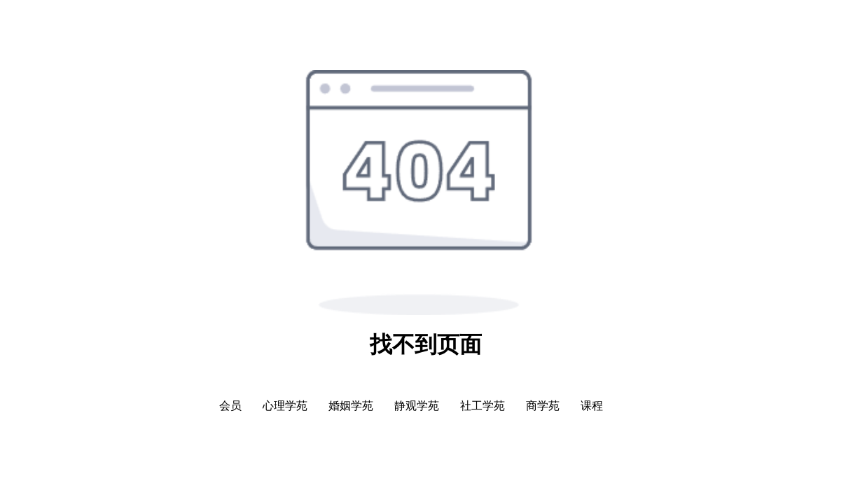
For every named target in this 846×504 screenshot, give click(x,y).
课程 (592, 406)
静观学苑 (417, 406)
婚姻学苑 (351, 406)
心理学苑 (285, 406)
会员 (230, 406)
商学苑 (543, 406)
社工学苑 (483, 406)
